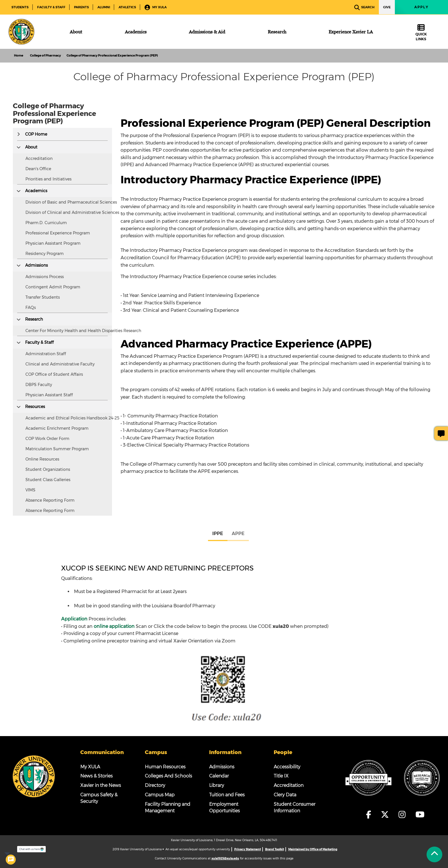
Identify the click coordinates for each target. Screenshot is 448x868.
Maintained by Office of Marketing (313, 849)
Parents (81, 7)
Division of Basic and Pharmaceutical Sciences (71, 202)
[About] (76, 32)
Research (34, 319)
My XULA (156, 8)
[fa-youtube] (420, 815)
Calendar (219, 776)
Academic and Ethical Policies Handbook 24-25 (72, 418)
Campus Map (160, 795)
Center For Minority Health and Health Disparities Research (83, 331)
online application (114, 626)
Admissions (36, 265)
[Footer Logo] (34, 776)
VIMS (30, 490)
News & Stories (96, 776)
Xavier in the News (101, 785)
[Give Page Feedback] (441, 433)
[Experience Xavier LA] (351, 32)
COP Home (36, 134)
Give (387, 7)
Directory (155, 785)
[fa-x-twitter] (387, 815)
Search (364, 8)
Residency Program (45, 254)
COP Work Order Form (47, 439)
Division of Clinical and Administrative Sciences (72, 212)
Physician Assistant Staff (49, 395)
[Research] (277, 32)
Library (217, 785)
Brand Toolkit (275, 849)
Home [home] (19, 56)
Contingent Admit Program (53, 287)
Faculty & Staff (51, 7)
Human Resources (165, 767)
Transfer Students (43, 297)
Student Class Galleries (48, 480)
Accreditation (39, 158)
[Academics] (136, 32)
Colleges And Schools (168, 776)
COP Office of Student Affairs (54, 374)
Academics (36, 191)
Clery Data (285, 795)
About (31, 147)
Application (74, 619)
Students (20, 7)
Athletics (127, 7)
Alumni (104, 7)
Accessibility (287, 767)
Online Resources (42, 459)
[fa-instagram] (404, 815)
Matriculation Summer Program (57, 449)
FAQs (31, 308)
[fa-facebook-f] (370, 815)
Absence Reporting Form (50, 500)
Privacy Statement (248, 849)
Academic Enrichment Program (57, 428)
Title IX (281, 776)
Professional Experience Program (58, 233)
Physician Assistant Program (53, 243)
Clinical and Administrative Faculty (60, 364)
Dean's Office (38, 169)
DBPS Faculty (39, 385)
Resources (35, 407)
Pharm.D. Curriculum (46, 223)
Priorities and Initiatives (48, 179)
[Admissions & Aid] (207, 32)
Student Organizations (48, 469)
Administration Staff (46, 354)
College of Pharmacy (45, 56)
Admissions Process (45, 277)
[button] (18, 134)
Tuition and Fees (227, 795)
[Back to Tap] (434, 854)
